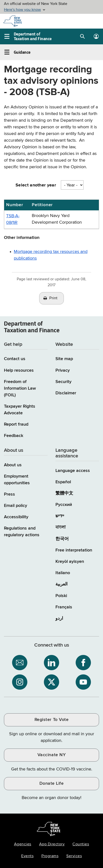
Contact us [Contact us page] (15, 359)
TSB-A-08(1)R (13, 219)
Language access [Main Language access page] (73, 471)
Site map (64, 359)
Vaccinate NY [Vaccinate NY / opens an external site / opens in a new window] (51, 755)
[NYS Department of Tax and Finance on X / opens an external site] (51, 682)
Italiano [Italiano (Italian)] (63, 573)
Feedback (14, 436)
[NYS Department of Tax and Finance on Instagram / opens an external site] (20, 682)
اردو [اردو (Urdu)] (59, 618)
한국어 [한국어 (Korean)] (62, 539)
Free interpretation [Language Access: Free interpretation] (74, 550)
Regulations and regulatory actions (22, 532)
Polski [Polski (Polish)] (61, 596)
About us (13, 465)
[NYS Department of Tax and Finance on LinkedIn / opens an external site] (51, 663)
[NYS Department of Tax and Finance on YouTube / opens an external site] (83, 682)
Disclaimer (66, 393)
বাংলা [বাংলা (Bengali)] (60, 527)
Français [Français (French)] (64, 607)
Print (53, 298)
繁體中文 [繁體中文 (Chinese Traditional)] (64, 493)
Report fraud (16, 424)
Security (63, 382)
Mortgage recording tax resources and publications (51, 255)
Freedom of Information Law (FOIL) (20, 388)
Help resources (19, 370)
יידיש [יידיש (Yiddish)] (60, 516)
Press (9, 494)
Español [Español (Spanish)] (63, 482)
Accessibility (16, 517)
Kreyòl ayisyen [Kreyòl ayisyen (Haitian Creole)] (70, 562)
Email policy (16, 506)
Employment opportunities (17, 480)
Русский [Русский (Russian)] (64, 505)
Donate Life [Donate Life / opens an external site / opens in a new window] (52, 784)
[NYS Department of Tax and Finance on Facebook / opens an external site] (83, 663)
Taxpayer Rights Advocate (20, 410)
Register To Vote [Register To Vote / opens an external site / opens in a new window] (51, 720)
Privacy (63, 370)
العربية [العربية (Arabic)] (61, 584)
